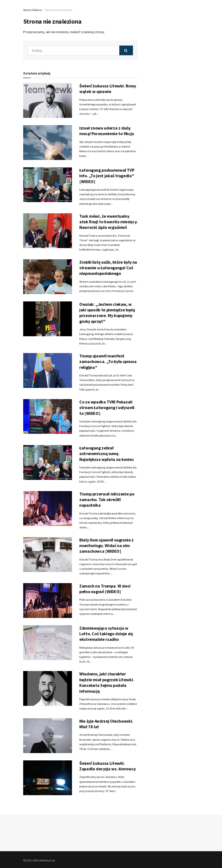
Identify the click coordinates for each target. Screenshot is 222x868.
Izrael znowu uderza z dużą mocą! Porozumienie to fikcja (107, 131)
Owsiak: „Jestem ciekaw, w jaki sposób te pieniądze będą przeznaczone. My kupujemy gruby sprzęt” (107, 313)
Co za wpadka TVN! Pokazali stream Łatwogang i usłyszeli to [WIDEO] (107, 408)
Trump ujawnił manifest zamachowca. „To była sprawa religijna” (108, 362)
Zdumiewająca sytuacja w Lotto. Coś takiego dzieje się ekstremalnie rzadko (106, 634)
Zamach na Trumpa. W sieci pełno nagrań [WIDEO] (105, 589)
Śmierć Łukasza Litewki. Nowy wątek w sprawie (108, 89)
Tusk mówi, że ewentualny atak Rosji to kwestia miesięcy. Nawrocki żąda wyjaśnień (108, 222)
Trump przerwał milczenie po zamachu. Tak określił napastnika (107, 500)
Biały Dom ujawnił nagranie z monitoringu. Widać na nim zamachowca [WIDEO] (106, 546)
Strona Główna (32, 10)
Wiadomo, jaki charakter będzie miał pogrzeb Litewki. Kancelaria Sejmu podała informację (107, 682)
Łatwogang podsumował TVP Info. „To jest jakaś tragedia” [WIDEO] (107, 176)
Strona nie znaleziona (59, 10)
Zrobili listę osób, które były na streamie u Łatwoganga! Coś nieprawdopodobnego (108, 268)
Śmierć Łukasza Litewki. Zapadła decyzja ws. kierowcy (108, 766)
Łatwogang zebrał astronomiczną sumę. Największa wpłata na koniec (107, 454)
